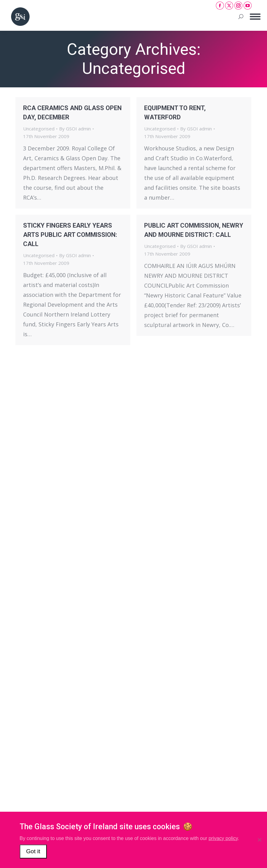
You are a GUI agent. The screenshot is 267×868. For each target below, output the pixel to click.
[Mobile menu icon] (255, 17)
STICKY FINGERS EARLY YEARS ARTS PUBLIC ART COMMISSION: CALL (70, 235)
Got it (33, 851)
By (75, 129)
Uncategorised (39, 129)
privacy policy (223, 838)
